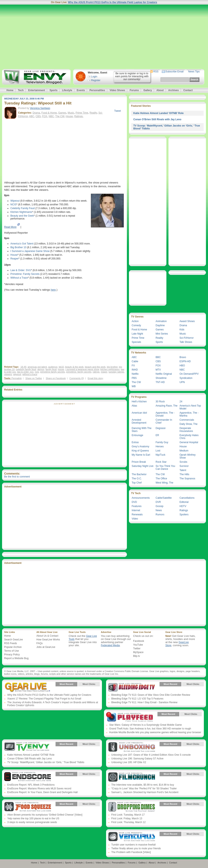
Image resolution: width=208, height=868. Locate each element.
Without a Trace (19, 278)
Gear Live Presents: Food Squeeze (28, 807)
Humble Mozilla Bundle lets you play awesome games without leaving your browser (155, 732)
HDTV (183, 506)
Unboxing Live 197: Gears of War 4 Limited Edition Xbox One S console (151, 755)
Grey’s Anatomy (140, 446)
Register (96, 80)
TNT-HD (160, 382)
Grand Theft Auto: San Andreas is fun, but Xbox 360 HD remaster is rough (150, 729)
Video (135, 519)
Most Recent (66, 684)
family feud (51, 369)
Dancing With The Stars (142, 430)
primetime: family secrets (79, 372)
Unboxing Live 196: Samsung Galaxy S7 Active (137, 759)
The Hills (184, 474)
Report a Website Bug (16, 658)
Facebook (139, 641)
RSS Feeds (11, 643)
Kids (182, 330)
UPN (182, 382)
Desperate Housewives (186, 430)
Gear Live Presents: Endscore (28, 777)
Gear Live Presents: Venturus (132, 837)
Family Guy (162, 442)
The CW (60, 116)
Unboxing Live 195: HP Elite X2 (129, 762)
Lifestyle (67, 90)
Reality (93, 113)
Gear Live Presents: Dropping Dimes (132, 807)
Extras (135, 442)
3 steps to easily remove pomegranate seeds (32, 822)
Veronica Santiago (40, 108)
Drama (36, 113)
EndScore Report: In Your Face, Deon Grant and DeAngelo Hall (42, 792)
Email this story (95, 378)
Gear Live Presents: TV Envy (28, 747)
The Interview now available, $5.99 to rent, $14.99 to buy (143, 785)
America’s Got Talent (22, 244)
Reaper (14, 259)
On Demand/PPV (189, 374)
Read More (10, 227)
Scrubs (183, 462)
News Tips (194, 72)
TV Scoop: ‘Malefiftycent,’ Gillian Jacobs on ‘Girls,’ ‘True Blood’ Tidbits (46, 762)
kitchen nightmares (110, 369)
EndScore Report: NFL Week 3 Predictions (31, 785)
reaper (104, 372)
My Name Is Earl (141, 455)
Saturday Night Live (143, 466)
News (159, 510)
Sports (53, 90)
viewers (8, 374)
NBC (51, 116)
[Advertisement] (104, 37)
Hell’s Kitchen (139, 402)
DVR (158, 502)
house (61, 369)
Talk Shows (186, 342)
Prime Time (82, 113)
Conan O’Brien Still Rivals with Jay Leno (157, 119)
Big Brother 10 (18, 247)
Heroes (160, 446)
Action (135, 321)
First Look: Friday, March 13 (127, 818)
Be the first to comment (17, 477)
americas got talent (37, 367)
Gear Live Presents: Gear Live (28, 687)
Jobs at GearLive (46, 647)
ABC (32, 116)
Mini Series (162, 334)
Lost (158, 451)
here (53, 290)
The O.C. (137, 479)
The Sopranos (187, 479)
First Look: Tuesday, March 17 (128, 815)
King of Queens (140, 451)
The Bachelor (139, 474)
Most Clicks (89, 684)
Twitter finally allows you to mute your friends (136, 848)
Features (137, 506)
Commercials (187, 420)
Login (94, 77)
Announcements (141, 498)
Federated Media (110, 645)
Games (62, 113)
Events (81, 90)
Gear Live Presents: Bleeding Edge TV (132, 687)
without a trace (30, 374)
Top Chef (137, 483)
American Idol (139, 413)
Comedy (136, 325)
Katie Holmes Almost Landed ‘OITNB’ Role (158, 113)
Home (10, 90)
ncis (37, 372)
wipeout (17, 374)
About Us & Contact (47, 636)
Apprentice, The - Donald (165, 414)
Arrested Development (139, 421)
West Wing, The (164, 483)
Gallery (148, 90)
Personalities (97, 90)
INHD (135, 370)
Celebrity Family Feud (23, 208)
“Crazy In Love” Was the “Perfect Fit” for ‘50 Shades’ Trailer (144, 789)
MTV (158, 370)
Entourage (137, 435)
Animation (161, 321)
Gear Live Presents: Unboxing (132, 747)
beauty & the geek (74, 367)
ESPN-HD (185, 361)
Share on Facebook (56, 378)
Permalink (17, 378)
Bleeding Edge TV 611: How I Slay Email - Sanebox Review (144, 702)
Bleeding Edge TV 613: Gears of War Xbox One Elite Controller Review (151, 695)
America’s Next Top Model (190, 407)
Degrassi (160, 428)
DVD (134, 502)
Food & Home (49, 113)
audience (53, 367)
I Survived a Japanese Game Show (30, 251)
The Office (161, 479)
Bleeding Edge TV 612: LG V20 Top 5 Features (137, 699)
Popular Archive (13, 647)
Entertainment (37, 90)
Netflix (135, 374)
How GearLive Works (48, 640)
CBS (38, 116)
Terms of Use (12, 651)
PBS (134, 378)
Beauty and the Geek (22, 216)
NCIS (13, 205)
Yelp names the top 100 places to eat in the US (33, 818)
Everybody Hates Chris (189, 437)
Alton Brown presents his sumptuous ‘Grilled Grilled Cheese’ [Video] (45, 815)
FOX (45, 116)
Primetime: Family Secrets (25, 274)
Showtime (161, 378)
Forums (134, 90)
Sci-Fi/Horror (187, 338)
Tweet (118, 111)
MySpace (138, 652)
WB (134, 386)
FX (133, 366)
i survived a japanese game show (82, 369)
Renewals (137, 515)
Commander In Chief (164, 421)
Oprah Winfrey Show (188, 456)
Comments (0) (77, 378)
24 (181, 402)
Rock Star (161, 462)
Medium (184, 451)
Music (71, 113)
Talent (183, 470)
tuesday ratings (116, 372)
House (69, 116)
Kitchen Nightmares (21, 212)
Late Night (137, 334)
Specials (136, 342)
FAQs (40, 643)
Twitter (137, 649)
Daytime (160, 325)
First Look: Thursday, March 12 (128, 822)
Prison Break (139, 462)
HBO (182, 366)
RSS (156, 72)
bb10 (61, 367)
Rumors (160, 515)
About (160, 90)
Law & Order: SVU (21, 270)
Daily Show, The (189, 424)
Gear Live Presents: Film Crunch (132, 777)
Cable (135, 361)
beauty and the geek (95, 367)
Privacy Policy (12, 655)
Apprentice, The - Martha (189, 414)
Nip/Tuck (160, 455)
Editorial (184, 502)
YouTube (138, 645)
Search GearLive (14, 640)
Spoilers (184, 515)
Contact (188, 90)
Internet (136, 510)
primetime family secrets (53, 372)
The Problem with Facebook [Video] (131, 852)
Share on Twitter (34, 378)
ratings (96, 372)
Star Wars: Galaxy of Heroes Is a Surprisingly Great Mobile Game (145, 725)
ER (157, 435)
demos (41, 369)
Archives (174, 90)
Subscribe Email (175, 72)
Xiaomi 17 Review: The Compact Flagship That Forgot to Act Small (44, 699)
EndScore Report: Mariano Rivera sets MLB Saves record (39, 789)
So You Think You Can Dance (165, 467)
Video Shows (117, 90)
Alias (134, 406)
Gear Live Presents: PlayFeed (129, 717)
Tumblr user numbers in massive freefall (133, 845)
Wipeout (15, 201)
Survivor (184, 466)
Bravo (183, 357)
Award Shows (187, 321)
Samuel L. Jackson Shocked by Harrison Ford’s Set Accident (145, 792)
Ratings (79, 116)
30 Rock (160, 402)
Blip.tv (137, 656)
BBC (158, 357)
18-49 (23, 367)
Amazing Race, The (167, 406)
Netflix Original (164, 374)
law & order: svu (25, 372)
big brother (112, 367)
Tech (21, 90)
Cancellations (187, 498)
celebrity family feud (26, 369)
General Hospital (189, 442)
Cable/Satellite (164, 498)
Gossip (159, 506)
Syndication (186, 378)
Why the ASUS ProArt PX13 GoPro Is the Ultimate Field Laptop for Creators (113, 2)
